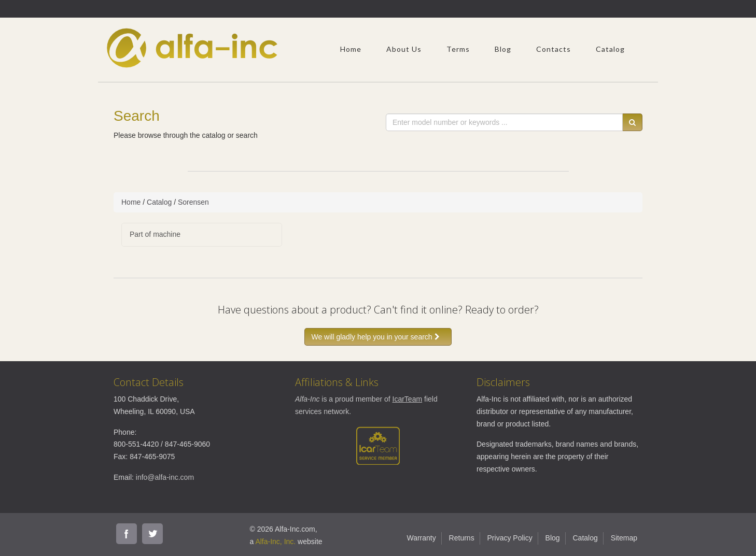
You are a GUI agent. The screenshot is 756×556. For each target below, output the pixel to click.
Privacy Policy (510, 538)
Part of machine (155, 234)
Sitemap (624, 538)
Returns (462, 538)
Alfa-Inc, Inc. (275, 541)
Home (351, 49)
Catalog (610, 49)
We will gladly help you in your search (378, 337)
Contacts (554, 49)
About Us (404, 49)
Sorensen (193, 202)
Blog (503, 49)
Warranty (421, 538)
